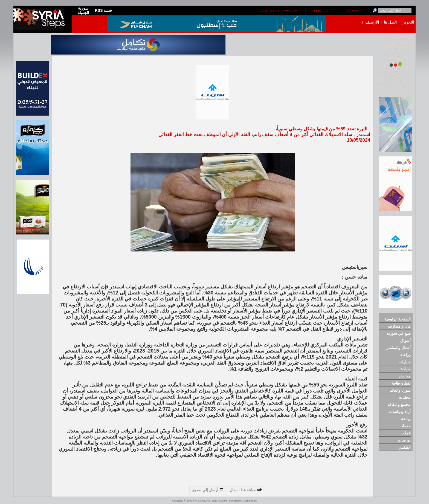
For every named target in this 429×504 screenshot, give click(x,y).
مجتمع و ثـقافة (399, 405)
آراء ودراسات (400, 412)
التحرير (408, 22)
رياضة (406, 419)
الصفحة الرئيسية (398, 319)
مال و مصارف (399, 326)
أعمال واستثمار (399, 348)
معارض (405, 376)
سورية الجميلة (83, 10)
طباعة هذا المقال (246, 490)
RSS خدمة (104, 10)
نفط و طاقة (401, 383)
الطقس (405, 447)
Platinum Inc (250, 501)
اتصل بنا (390, 22)
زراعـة (405, 355)
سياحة (406, 369)
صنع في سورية (399, 333)
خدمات (405, 426)
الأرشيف (372, 22)
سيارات (405, 362)
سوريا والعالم (400, 390)
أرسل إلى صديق (208, 490)
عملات (406, 433)
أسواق (405, 340)
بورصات (404, 440)
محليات (405, 397)
